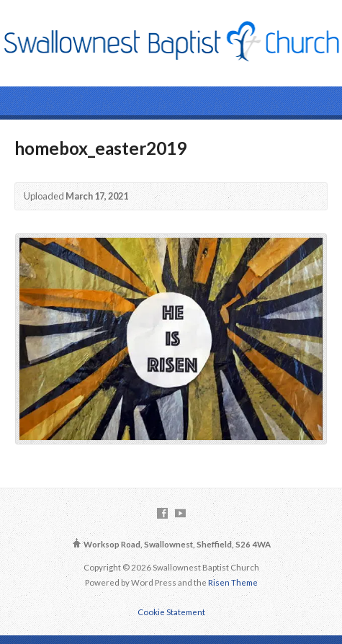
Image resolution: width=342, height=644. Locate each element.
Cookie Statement (171, 612)
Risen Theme (233, 582)
